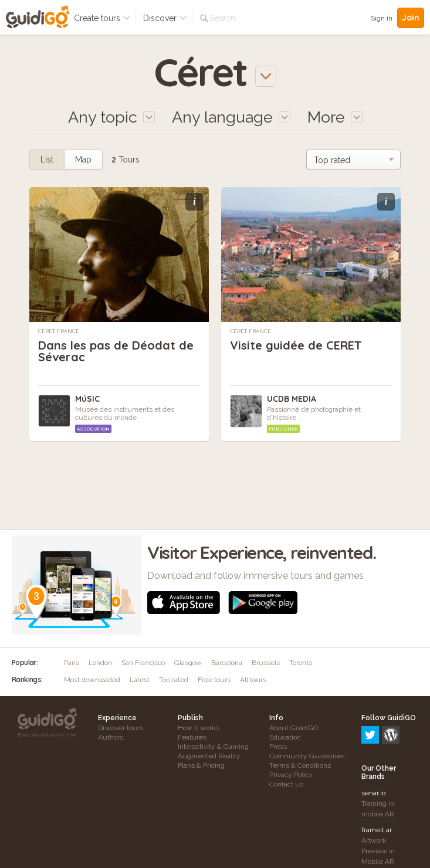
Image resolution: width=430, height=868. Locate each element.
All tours (253, 680)
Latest (140, 680)
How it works (199, 728)
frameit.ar (377, 779)
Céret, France (59, 331)
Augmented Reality (209, 756)
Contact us (286, 784)
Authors (111, 737)
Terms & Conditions (300, 765)
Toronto (301, 663)
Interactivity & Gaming (213, 747)
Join (411, 18)
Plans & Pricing (201, 765)
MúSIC (87, 399)
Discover (165, 18)
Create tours (102, 18)
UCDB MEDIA (292, 399)
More (335, 117)
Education (285, 737)
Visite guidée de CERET (296, 345)
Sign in (382, 18)
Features (192, 737)
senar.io (373, 742)
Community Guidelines (307, 756)
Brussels (266, 663)
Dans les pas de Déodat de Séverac (116, 351)
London (100, 663)
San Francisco (143, 663)
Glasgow (188, 663)
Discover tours (121, 728)
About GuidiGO (294, 728)
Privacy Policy (291, 775)
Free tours (214, 680)
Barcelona (227, 663)
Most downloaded (92, 680)
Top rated (174, 680)
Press (278, 747)
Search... (224, 18)
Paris (72, 663)
